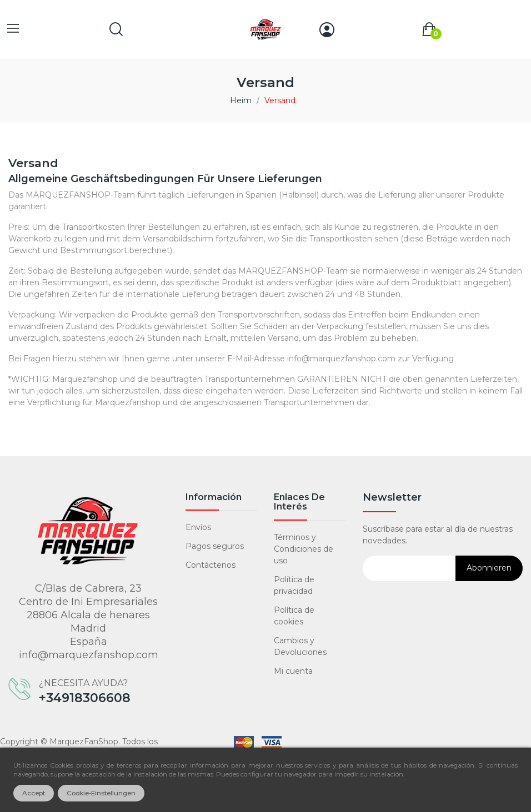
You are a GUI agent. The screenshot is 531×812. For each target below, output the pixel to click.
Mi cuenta (293, 671)
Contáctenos (211, 565)
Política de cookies (294, 616)
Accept (34, 793)
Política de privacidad (294, 585)
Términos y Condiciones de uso (304, 549)
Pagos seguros (215, 546)
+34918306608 (85, 698)
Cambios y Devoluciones (300, 646)
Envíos (198, 527)
